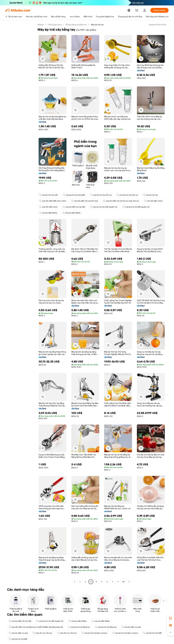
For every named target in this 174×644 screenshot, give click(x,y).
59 (123, 582)
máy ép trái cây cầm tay (98, 195)
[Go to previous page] (74, 582)
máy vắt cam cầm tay (115, 627)
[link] (170, 618)
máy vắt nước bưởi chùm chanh (52, 201)
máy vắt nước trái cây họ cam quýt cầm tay (117, 201)
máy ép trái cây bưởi (76, 633)
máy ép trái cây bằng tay (19, 627)
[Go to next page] (129, 582)
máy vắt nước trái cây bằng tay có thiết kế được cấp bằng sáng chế (137, 621)
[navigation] (21, 303)
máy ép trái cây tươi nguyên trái (101, 207)
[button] (43, 59)
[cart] (139, 11)
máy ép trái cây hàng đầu (73, 195)
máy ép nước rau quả (69, 627)
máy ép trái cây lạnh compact (21, 633)
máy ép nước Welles (48, 213)
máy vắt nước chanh (148, 201)
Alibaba (41, 25)
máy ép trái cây (145, 195)
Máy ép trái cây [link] (98, 25)
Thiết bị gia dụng (55, 25)
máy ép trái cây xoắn (48, 195)
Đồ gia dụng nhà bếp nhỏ (77, 25)
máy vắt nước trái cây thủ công (83, 201)
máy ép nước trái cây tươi (72, 207)
